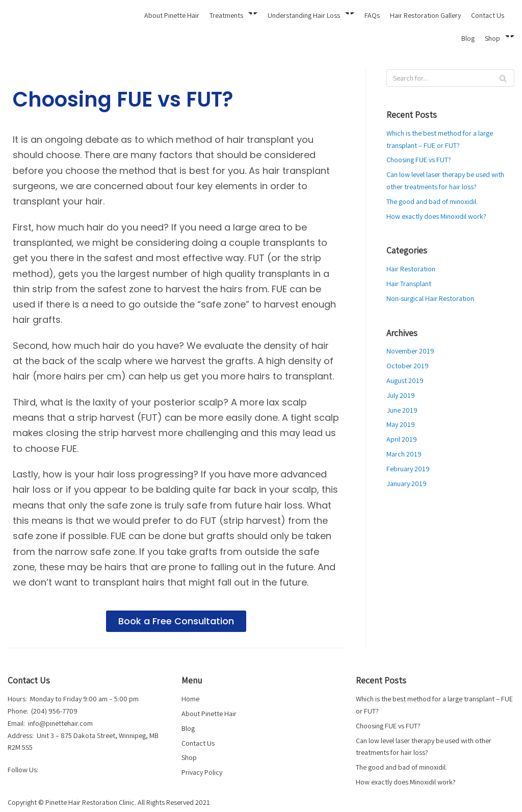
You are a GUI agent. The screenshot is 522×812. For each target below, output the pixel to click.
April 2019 (401, 437)
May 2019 (400, 422)
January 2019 (406, 480)
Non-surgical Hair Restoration (429, 297)
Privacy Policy (202, 772)
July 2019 (400, 393)
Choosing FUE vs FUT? (418, 160)
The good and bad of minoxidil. (432, 200)
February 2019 (408, 466)
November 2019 (410, 349)
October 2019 (407, 364)
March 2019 (404, 451)
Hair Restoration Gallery (428, 15)
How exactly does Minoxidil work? (436, 215)
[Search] (450, 78)
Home (190, 699)
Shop (189, 757)
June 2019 (401, 408)
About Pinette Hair (179, 15)
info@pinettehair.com (60, 723)
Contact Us (488, 15)
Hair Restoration (410, 268)
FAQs (375, 15)
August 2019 (404, 378)
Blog (468, 38)
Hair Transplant (408, 283)
